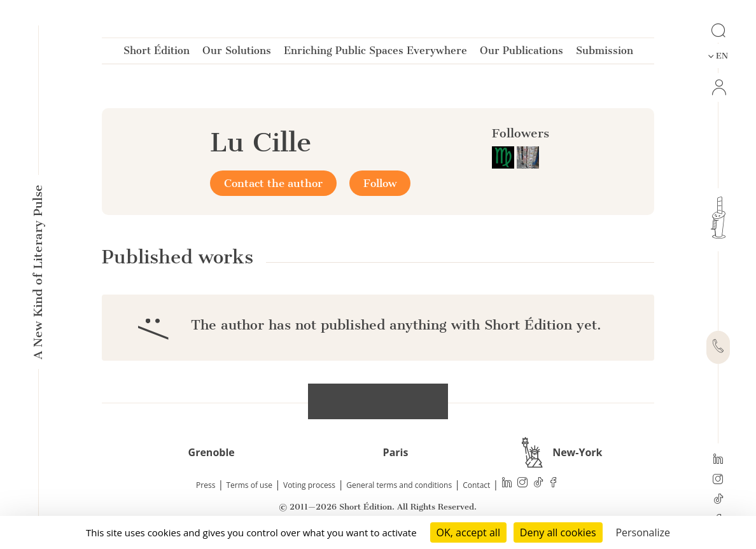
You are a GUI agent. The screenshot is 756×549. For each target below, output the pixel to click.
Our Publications (521, 53)
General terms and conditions (399, 485)
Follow (380, 183)
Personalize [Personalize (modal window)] (643, 532)
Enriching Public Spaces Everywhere (375, 53)
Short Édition (157, 53)
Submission (605, 53)
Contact (476, 485)
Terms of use (249, 485)
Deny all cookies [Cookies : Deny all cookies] (558, 532)
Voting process (309, 485)
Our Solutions (237, 53)
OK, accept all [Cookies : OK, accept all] (468, 532)
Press (206, 485)
